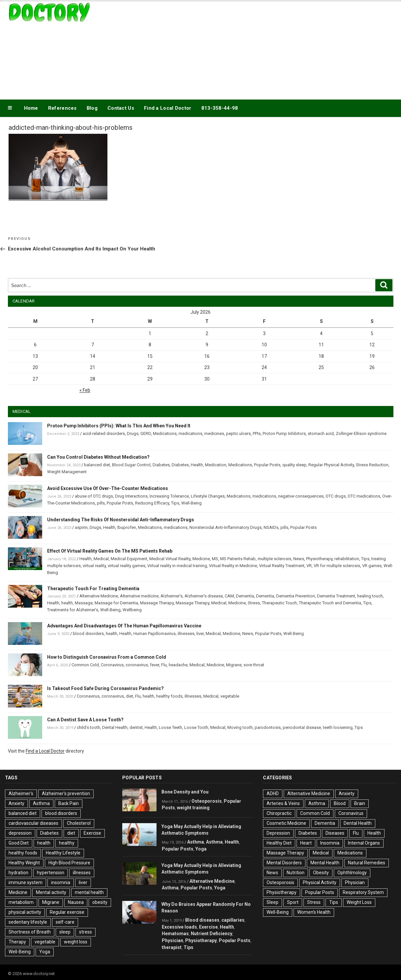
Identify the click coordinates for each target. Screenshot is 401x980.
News (299, 559)
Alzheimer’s (172, 596)
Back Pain (69, 803)
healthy (67, 843)
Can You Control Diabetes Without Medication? (98, 457)
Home (31, 108)
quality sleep (294, 465)
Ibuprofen (127, 527)
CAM (229, 596)
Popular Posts (267, 465)
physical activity (25, 912)
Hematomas (175, 934)
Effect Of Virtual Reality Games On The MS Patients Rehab (110, 551)
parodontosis (268, 727)
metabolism (21, 902)
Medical (101, 559)
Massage (84, 603)
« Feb (85, 390)
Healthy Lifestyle (63, 853)
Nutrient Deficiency (212, 934)
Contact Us (121, 108)
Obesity (321, 873)
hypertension (51, 873)
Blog (92, 108)
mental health (89, 892)
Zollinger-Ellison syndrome (361, 433)
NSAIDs (271, 527)
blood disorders (88, 634)
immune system (26, 882)
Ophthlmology (352, 873)
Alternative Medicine (99, 596)
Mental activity (51, 892)
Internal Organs (364, 843)
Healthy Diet (279, 843)
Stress (254, 603)
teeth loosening (338, 727)
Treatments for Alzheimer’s (73, 610)
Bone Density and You (185, 792)
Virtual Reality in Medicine (233, 566)
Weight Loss (359, 902)
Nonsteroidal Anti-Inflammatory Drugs (226, 527)
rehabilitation (347, 559)
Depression (278, 833)
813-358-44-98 (220, 108)
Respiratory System (363, 892)
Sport (293, 902)
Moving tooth (240, 727)
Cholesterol (79, 823)
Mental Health (325, 863)
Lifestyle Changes (208, 496)
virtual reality (94, 566)
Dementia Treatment (336, 596)
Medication (216, 465)
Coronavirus (112, 665)
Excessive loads (179, 927)
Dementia (245, 596)
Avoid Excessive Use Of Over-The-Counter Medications (108, 488)
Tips (175, 503)
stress (86, 932)
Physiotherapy (319, 559)
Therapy (17, 942)
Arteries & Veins (283, 803)
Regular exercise (67, 912)
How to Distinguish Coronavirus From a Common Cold (107, 657)
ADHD (273, 793)
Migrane (234, 665)
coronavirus (137, 665)
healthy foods (169, 696)
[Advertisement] (267, 49)
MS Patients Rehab (238, 559)
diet (129, 696)
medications (190, 433)
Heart (306, 843)
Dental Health (115, 727)
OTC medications (364, 496)
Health (197, 465)
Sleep (272, 902)
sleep (65, 932)
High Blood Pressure (69, 863)
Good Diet (19, 843)
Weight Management (67, 472)
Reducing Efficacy (152, 503)
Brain (360, 803)
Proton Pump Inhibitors (284, 433)
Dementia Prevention (296, 596)
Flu (164, 665)
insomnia (61, 882)
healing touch (370, 596)
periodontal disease (302, 727)
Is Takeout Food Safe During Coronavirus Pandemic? (105, 688)
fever (155, 665)
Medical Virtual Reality (170, 559)
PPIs (257, 433)
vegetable (230, 696)
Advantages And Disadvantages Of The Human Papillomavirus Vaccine (124, 626)
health (67, 603)
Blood (340, 803)
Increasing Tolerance (169, 496)
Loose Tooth (196, 727)
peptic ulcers (238, 433)
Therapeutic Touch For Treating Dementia (93, 589)
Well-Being (191, 503)
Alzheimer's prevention (66, 793)
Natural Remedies (367, 863)
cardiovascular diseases (33, 823)
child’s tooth (88, 727)
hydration (18, 873)
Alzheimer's (21, 793)
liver (200, 634)
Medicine (201, 559)
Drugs (133, 433)
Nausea (76, 902)
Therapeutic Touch (279, 603)
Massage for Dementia (116, 603)
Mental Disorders (284, 863)
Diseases (335, 833)
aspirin (81, 527)
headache (178, 665)
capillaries (233, 920)
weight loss (76, 942)
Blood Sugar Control (131, 465)
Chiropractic (279, 813)
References (62, 108)
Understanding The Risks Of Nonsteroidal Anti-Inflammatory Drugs (121, 520)
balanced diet (97, 465)
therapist (172, 947)
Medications (165, 433)
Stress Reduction (372, 465)
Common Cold (85, 665)
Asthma (41, 803)
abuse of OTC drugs (94, 496)
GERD (146, 433)
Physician (172, 940)
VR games (372, 566)
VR (309, 566)
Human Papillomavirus (155, 634)
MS (215, 559)
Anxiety (16, 803)
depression (20, 833)
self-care (65, 922)
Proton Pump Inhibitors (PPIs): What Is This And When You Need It (119, 426)
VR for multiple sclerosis (337, 566)
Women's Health (314, 912)
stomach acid (321, 433)
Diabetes (161, 465)
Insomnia (330, 843)
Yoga (45, 952)
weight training (193, 808)
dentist (136, 727)
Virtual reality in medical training (177, 566)
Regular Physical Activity (331, 465)
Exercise (92, 833)
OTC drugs (336, 496)
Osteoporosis (207, 801)
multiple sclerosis (274, 559)
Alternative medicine (139, 596)
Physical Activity (320, 882)
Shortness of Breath (30, 932)
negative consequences (301, 496)
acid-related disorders (104, 433)
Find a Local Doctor (168, 108)
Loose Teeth (171, 727)
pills (101, 503)
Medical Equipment (129, 559)
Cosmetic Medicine (286, 823)
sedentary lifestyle (28, 922)
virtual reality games (127, 566)
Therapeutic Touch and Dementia (330, 603)
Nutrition (296, 873)
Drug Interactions (131, 496)
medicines (214, 433)
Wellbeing (132, 610)
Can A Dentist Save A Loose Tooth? (85, 720)
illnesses (186, 634)
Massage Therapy (157, 603)
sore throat (254, 665)
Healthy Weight (24, 863)
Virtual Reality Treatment (282, 566)
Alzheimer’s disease (204, 596)
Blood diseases (202, 920)
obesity (100, 902)
